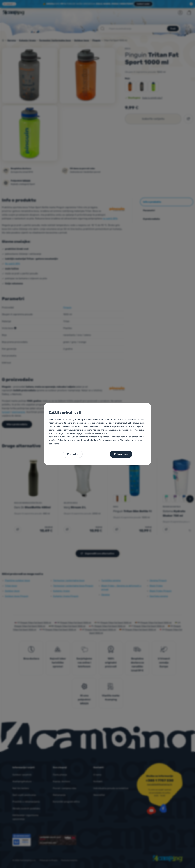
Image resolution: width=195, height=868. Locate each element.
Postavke (73, 454)
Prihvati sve (121, 454)
